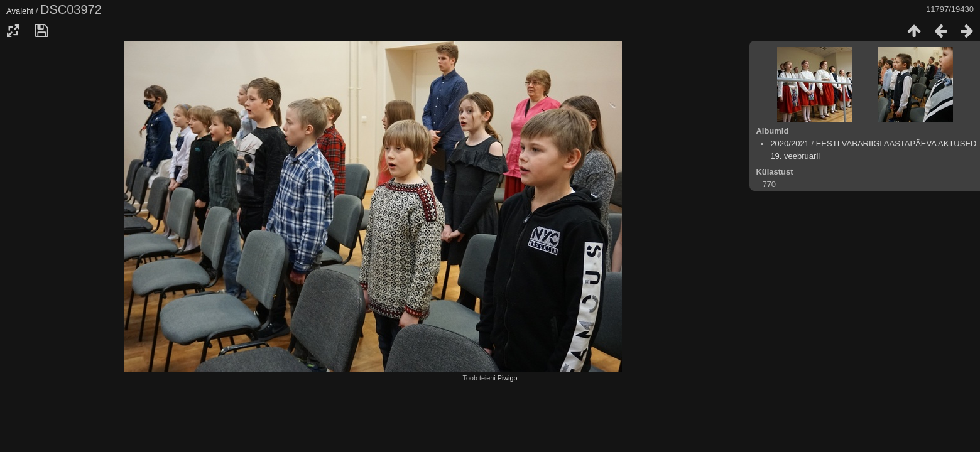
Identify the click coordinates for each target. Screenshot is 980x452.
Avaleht (20, 11)
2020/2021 (789, 143)
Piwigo (508, 378)
